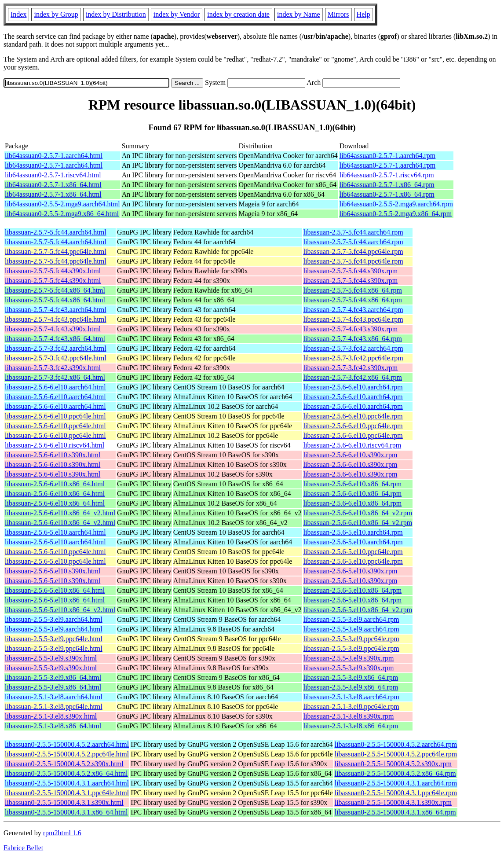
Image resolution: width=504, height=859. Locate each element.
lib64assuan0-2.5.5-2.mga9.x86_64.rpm (396, 214)
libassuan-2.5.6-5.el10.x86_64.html (55, 590)
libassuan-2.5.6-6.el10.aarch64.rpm (353, 387)
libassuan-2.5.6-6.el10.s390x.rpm (351, 455)
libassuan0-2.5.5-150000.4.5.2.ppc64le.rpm (396, 754)
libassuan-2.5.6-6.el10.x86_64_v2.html (60, 513)
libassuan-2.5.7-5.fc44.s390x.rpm (351, 271)
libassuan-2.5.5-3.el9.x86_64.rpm (351, 677)
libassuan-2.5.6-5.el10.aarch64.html (55, 532)
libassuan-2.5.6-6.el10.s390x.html (53, 455)
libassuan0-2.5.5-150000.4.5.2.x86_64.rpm (395, 773)
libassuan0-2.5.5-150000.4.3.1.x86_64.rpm (395, 812)
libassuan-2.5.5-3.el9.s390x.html (51, 658)
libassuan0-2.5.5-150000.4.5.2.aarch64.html (67, 744)
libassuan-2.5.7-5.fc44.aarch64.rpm (353, 232)
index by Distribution (116, 14)
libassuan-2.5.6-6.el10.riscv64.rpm (352, 445)
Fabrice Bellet (23, 848)
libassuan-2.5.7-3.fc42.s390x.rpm (351, 368)
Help (363, 14)
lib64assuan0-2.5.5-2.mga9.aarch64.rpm (396, 204)
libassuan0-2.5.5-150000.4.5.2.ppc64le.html (67, 754)
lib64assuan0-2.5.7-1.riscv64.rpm (387, 175)
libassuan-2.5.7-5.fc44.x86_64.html (55, 290)
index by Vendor (177, 14)
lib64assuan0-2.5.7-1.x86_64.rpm (387, 185)
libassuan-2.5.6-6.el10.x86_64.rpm (353, 484)
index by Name (299, 14)
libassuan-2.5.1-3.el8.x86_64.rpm (351, 726)
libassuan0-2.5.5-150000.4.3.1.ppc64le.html (67, 793)
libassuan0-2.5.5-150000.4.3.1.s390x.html (64, 802)
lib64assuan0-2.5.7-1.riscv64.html (53, 175)
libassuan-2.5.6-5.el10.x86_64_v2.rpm (358, 610)
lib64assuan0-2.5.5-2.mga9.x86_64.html (62, 214)
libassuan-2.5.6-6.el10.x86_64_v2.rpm (358, 513)
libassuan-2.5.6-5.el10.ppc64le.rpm (353, 552)
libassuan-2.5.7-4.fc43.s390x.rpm (351, 329)
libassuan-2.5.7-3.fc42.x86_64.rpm (353, 377)
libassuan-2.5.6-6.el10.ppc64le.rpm (353, 416)
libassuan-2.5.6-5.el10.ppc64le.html (55, 552)
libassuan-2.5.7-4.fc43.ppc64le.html (56, 319)
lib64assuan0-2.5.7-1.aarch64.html (54, 156)
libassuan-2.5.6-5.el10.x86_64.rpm (353, 590)
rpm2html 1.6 (62, 833)
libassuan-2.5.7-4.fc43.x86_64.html (55, 339)
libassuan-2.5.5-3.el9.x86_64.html (53, 677)
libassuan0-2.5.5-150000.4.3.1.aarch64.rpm (396, 783)
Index (18, 14)
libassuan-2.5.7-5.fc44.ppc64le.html (56, 251)
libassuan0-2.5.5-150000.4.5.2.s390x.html (64, 764)
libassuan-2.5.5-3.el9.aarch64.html (54, 619)
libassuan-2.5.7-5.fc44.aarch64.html (56, 232)
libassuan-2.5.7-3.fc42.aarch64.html (56, 348)
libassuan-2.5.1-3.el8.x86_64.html (53, 726)
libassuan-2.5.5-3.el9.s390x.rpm (349, 658)
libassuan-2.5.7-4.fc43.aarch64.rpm (353, 310)
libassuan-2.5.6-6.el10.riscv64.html (55, 445)
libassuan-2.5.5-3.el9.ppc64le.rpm (351, 639)
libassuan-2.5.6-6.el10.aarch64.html (55, 387)
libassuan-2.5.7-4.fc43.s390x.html (53, 329)
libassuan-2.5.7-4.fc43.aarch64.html (56, 310)
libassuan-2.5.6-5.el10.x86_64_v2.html (60, 610)
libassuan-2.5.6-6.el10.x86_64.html (55, 484)
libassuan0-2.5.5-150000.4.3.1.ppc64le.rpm (396, 793)
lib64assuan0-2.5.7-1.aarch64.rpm (388, 156)
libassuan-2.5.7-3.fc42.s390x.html (53, 368)
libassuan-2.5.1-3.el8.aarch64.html (54, 697)
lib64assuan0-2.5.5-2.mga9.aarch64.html (62, 204)
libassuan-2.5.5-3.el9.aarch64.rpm (351, 619)
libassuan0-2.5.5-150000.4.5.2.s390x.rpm (393, 764)
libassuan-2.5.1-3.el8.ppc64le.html (54, 707)
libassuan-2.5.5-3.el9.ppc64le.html (54, 639)
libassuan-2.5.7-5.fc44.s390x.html (53, 271)
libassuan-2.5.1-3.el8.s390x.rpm (349, 716)
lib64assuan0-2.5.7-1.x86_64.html (53, 185)
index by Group (56, 14)
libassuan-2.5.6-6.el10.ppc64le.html (55, 416)
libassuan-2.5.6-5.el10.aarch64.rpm (353, 532)
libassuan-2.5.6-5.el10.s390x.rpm (351, 571)
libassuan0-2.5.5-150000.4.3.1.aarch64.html (67, 783)
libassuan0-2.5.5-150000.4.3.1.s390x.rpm (393, 802)
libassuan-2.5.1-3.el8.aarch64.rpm (351, 697)
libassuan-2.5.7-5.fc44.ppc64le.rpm (353, 251)
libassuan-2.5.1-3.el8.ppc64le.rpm (351, 707)
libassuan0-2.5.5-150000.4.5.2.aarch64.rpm (396, 744)
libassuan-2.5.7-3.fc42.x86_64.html (55, 377)
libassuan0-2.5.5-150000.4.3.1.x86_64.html (66, 812)
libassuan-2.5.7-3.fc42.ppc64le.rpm (353, 358)
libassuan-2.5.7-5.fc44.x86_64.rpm (353, 290)
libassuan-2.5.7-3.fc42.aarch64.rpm (353, 348)
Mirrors (338, 14)
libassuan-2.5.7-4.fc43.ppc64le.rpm (353, 319)
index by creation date (238, 14)
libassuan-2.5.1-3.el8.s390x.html (51, 716)
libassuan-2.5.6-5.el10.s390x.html (53, 571)
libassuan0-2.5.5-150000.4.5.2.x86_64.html (66, 773)
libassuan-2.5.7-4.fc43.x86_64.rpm (353, 339)
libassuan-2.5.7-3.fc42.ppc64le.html (56, 358)
